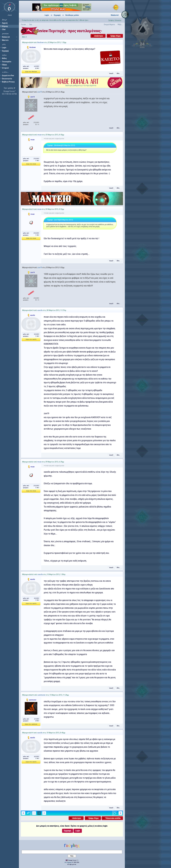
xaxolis (40, 310)
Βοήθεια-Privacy (8, 82)
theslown (41, 42)
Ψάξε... (120, 24)
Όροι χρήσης (9, 88)
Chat (4, 29)
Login (4, 48)
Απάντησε (99, 36)
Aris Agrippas (68, 862)
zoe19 (40, 92)
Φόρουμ (5, 26)
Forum (23, 24)
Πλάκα (4, 65)
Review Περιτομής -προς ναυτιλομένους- (69, 31)
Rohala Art (6, 37)
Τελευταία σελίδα (113, 818)
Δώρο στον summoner (31, 724)
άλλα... (118, 73)
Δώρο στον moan (31, 164)
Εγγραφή (5, 51)
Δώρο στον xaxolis (31, 339)
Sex (31, 24)
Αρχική (5, 23)
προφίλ (111, 73)
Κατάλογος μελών (72, 15)
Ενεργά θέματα (109, 24)
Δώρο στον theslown (31, 72)
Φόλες (4, 58)
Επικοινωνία (7, 79)
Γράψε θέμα (115, 36)
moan (40, 135)
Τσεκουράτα (7, 62)
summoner (42, 695)
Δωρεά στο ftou (8, 75)
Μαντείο (5, 40)
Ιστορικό (5, 68)
